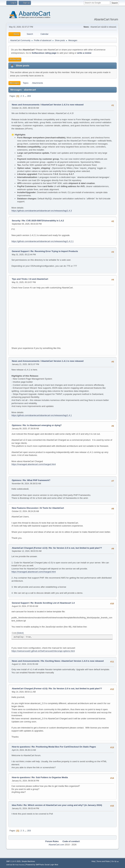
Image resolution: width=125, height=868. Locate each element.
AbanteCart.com (56, 845)
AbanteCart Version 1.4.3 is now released (62, 105)
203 (29, 96)
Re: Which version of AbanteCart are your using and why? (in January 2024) (63, 805)
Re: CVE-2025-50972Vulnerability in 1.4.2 (43, 221)
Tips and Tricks (20, 279)
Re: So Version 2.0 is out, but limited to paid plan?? (75, 548)
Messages (14, 83)
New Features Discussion (25, 508)
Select (20, 633)
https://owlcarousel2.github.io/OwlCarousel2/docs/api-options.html (43, 651)
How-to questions (21, 747)
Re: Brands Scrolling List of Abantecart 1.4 (53, 603)
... (26, 96)
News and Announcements (26, 105)
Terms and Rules (103, 861)
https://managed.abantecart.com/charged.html (34, 464)
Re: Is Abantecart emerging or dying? (42, 425)
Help (93, 861)
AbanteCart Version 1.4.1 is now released (62, 361)
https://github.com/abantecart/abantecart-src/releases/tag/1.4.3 (42, 211)
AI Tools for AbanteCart (52, 508)
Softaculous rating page (44, 53)
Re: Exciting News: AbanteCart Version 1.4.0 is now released (72, 661)
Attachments (38, 83)
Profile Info (15, 60)
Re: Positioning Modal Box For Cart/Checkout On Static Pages (64, 747)
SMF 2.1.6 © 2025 (13, 861)
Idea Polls (17, 805)
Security (16, 221)
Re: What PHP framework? (37, 480)
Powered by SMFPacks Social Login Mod (42, 865)
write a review (84, 53)
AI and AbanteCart (39, 279)
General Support (20, 251)
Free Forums (20, 865)
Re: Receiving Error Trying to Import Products (54, 251)
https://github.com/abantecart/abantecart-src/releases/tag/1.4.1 (42, 415)
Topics (26, 83)
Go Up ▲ (115, 861)
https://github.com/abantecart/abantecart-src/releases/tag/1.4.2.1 (42, 241)
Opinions (16, 425)
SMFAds (9, 865)
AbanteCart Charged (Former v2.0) (29, 548)
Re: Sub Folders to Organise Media (50, 777)
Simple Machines (28, 861)
